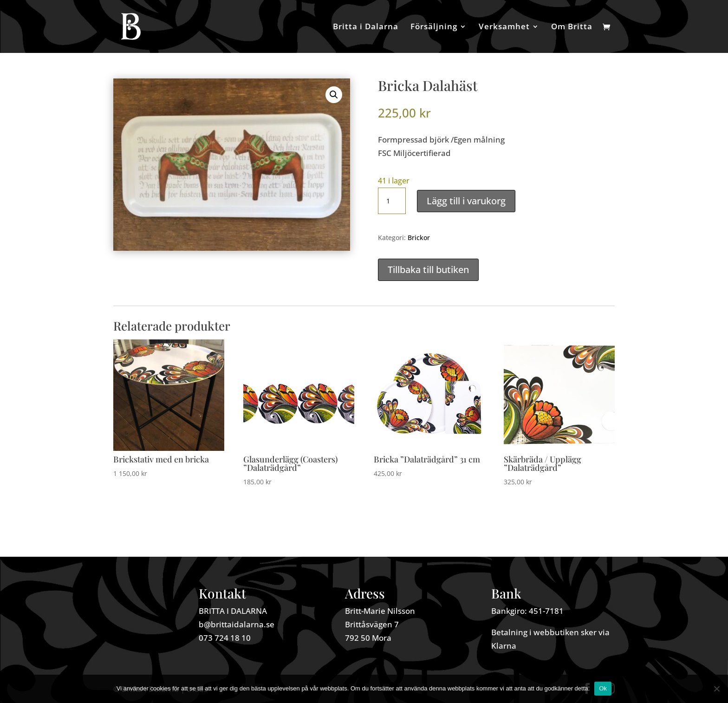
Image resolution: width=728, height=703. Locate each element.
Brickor (419, 238)
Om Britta (572, 27)
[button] (334, 95)
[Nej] (716, 689)
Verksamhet (504, 27)
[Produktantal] (392, 201)
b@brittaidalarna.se (237, 624)
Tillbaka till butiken (428, 270)
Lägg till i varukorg (466, 201)
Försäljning (434, 27)
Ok (603, 688)
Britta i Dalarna (366, 27)
